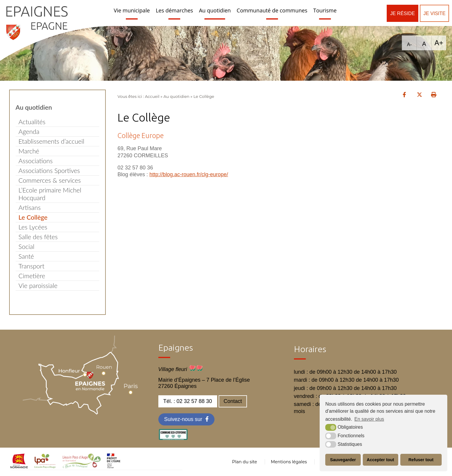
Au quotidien (215, 10)
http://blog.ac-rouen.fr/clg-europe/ (189, 174)
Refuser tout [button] (421, 460)
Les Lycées (33, 227)
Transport (32, 266)
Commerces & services (50, 180)
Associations (36, 161)
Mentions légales (289, 462)
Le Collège (33, 217)
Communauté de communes (272, 10)
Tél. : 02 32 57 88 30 (188, 401)
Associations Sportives (49, 171)
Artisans (30, 208)
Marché (29, 151)
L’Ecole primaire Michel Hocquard (50, 194)
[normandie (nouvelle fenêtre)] (19, 467)
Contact (233, 401)
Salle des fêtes (38, 237)
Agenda (29, 132)
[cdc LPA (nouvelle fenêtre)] (45, 467)
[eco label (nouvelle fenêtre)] (173, 438)
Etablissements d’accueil (52, 141)
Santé (26, 256)
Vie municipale (132, 10)
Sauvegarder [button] (343, 460)
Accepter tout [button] (380, 460)
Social (27, 247)
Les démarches (174, 10)
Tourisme (325, 10)
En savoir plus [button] (369, 419)
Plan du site (245, 462)
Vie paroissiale (38, 286)
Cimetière (32, 276)
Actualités (32, 122)
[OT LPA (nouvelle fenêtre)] (82, 467)
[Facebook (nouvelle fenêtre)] (186, 419)
